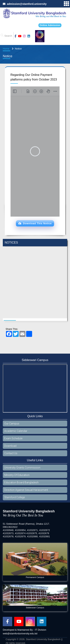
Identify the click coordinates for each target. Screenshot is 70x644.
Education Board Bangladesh (21, 482)
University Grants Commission (22, 468)
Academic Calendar (16, 431)
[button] (35, 223)
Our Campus (12, 424)
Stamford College (15, 497)
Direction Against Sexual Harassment (26, 490)
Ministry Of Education (17, 475)
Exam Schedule (13, 438)
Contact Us (11, 453)
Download (10, 446)
